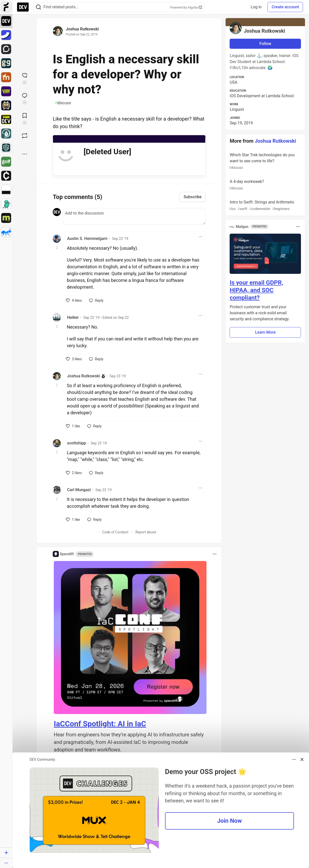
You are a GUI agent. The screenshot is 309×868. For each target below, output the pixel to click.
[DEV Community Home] (23, 7)
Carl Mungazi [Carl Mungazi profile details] (79, 490)
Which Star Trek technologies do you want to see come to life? (265, 161)
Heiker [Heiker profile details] (73, 317)
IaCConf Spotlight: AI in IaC (100, 724)
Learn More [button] (265, 332)
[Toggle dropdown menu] (200, 237)
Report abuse (146, 532)
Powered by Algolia (186, 7)
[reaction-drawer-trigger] (25, 78)
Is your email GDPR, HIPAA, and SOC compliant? (256, 290)
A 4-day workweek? (265, 185)
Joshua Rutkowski (82, 29)
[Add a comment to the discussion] (134, 216)
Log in (256, 7)
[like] (74, 300)
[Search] (38, 7)
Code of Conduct (115, 532)
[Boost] (25, 136)
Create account (285, 7)
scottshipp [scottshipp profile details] (77, 443)
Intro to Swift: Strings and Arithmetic (265, 206)
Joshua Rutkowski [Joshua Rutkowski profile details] (84, 376)
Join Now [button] (229, 821)
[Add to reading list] (25, 118)
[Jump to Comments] (25, 98)
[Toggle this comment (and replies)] (57, 248)
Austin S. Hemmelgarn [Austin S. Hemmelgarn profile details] (87, 239)
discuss (63, 103)
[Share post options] (25, 154)
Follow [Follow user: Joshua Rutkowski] (265, 44)
